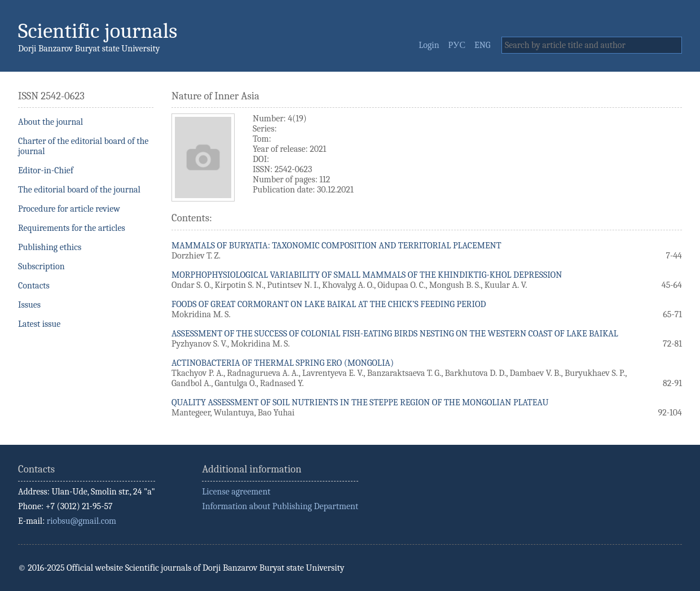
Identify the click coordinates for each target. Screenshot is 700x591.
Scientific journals (98, 31)
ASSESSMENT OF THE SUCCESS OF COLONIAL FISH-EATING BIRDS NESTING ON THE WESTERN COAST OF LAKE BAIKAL (395, 334)
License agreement (236, 492)
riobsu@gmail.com (82, 521)
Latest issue (39, 324)
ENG (482, 45)
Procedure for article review (69, 209)
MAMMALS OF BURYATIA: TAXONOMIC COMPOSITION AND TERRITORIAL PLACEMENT (336, 246)
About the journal (50, 122)
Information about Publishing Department (280, 506)
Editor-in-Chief (46, 170)
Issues (29, 305)
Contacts (34, 286)
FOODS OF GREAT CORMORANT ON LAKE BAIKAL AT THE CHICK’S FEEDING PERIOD (329, 304)
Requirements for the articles (72, 228)
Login (429, 45)
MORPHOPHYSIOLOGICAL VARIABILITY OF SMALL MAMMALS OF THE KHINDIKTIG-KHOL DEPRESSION (367, 275)
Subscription (41, 266)
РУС (457, 45)
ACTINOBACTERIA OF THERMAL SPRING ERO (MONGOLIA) (283, 363)
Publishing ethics (50, 247)
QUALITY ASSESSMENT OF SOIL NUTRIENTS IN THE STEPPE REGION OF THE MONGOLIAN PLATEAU (360, 402)
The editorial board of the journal (79, 190)
